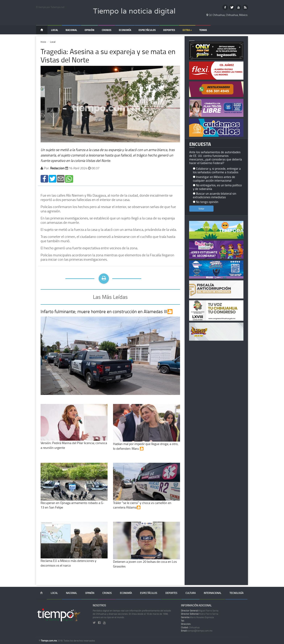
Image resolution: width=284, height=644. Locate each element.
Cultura (191, 593)
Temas (203, 30)
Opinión (89, 30)
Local (55, 30)
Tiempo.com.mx (49, 641)
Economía (125, 30)
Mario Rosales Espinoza (197, 617)
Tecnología (236, 593)
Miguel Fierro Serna (200, 611)
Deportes (169, 30)
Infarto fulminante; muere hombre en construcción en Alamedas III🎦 (107, 311)
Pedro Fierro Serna (200, 614)
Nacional (71, 30)
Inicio (43, 42)
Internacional (213, 593)
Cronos (107, 30)
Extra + (187, 30)
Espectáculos (147, 30)
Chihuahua (190, 627)
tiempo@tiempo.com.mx (197, 631)
